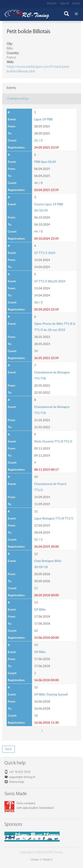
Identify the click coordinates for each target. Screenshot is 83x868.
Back (8, 749)
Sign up (64, 4)
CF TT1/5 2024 (45, 253)
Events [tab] (11, 88)
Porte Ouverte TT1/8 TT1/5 (53, 441)
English (52, 4)
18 (36, 715)
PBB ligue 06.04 (45, 162)
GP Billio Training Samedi (51, 694)
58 (36, 302)
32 (36, 140)
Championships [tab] (18, 99)
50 (36, 351)
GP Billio (40, 609)
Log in (76, 4)
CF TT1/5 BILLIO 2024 (50, 281)
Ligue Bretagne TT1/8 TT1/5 (54, 518)
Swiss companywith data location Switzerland (29, 806)
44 (36, 231)
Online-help (17, 782)
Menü (76, 14)
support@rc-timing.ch (22, 777)
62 (36, 630)
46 (36, 183)
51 (36, 588)
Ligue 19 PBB (43, 119)
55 (36, 539)
